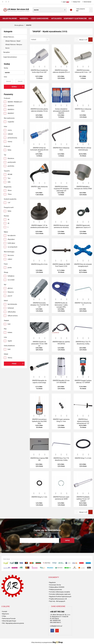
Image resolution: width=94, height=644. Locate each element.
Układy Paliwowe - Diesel (13, 41)
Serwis (8, 48)
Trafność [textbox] (34, 40)
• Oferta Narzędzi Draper (9, 621)
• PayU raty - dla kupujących (57, 601)
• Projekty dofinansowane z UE (58, 599)
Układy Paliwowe (10, 19)
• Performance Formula (8, 618)
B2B (90, 19)
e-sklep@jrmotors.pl (56, 626)
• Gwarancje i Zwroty (55, 585)
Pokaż (14, 364)
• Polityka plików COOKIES (56, 587)
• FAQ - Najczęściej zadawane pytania (13, 623)
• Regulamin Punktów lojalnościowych (60, 596)
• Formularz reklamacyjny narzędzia (59, 592)
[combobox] (40, 40)
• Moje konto (5, 614)
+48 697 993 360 (57, 612)
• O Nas (4, 616)
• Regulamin (52, 582)
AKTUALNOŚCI (56, 19)
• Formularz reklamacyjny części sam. (60, 594)
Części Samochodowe (40, 19)
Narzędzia (24, 19)
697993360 (3, 2)
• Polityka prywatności (55, 589)
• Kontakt (4, 611)
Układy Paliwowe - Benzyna (14, 44)
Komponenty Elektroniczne (75, 19)
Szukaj (14, 87)
